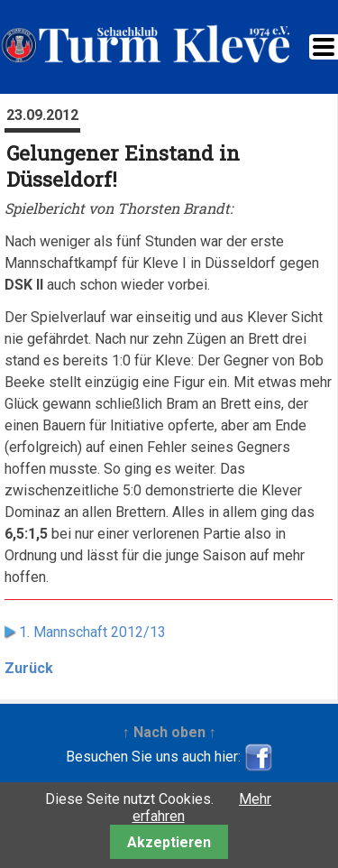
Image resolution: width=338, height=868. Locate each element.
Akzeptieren (169, 842)
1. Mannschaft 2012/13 (92, 632)
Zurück (29, 668)
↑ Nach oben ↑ (169, 732)
